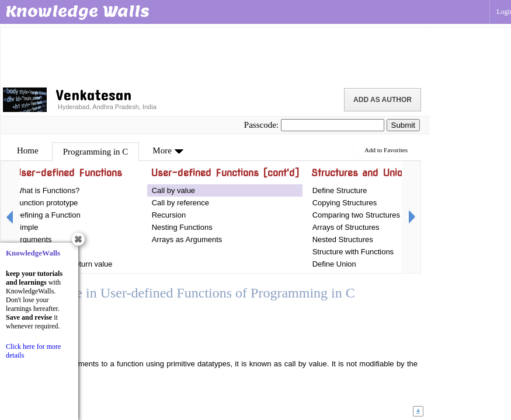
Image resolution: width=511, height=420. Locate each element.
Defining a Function (48, 215)
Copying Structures (345, 203)
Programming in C (96, 152)
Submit (403, 125)
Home (28, 150)
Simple (27, 227)
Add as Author (383, 100)
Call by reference (180, 203)
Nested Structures (343, 239)
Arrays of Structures (346, 227)
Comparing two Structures (356, 215)
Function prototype (47, 203)
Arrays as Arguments (187, 239)
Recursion (169, 215)
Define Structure (340, 190)
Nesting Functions (182, 227)
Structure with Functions (353, 252)
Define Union (334, 264)
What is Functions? (48, 190)
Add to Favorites (386, 150)
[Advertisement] (215, 55)
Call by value (173, 190)
